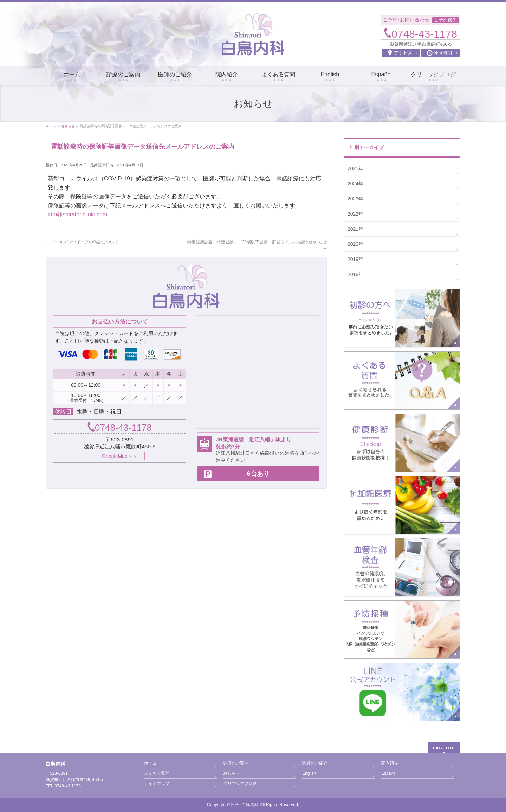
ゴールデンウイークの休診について (82, 242)
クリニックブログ (240, 784)
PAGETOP (444, 748)
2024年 (355, 184)
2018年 (355, 274)
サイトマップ (157, 784)
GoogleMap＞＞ (119, 456)
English (309, 773)
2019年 (355, 259)
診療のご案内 (236, 763)
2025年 (355, 168)
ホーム (150, 763)
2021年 (355, 229)
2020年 (355, 244)
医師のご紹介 (315, 763)
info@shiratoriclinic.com (77, 214)
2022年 (355, 214)
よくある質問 (157, 773)
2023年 (355, 199)
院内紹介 (390, 763)
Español (389, 773)
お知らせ (232, 773)
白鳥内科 (250, 805)
